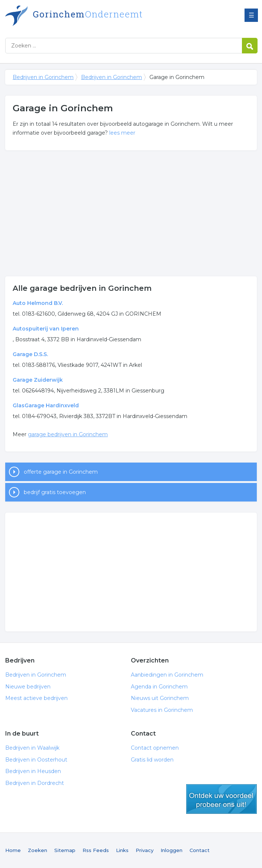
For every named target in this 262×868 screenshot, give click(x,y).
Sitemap (65, 850)
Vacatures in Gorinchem (162, 710)
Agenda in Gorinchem (159, 687)
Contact (200, 850)
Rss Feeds (96, 850)
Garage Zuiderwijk (38, 380)
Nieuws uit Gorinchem (160, 698)
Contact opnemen (155, 748)
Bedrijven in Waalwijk (32, 748)
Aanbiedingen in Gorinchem (167, 675)
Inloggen (172, 850)
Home (13, 850)
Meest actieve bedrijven (36, 698)
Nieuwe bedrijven (28, 687)
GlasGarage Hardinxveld (46, 405)
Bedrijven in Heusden (33, 771)
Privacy (145, 850)
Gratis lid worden (152, 760)
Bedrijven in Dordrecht (35, 783)
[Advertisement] (131, 213)
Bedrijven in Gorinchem (98, 16)
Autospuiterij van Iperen (46, 329)
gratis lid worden (221, 799)
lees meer (122, 133)
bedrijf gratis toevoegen (55, 492)
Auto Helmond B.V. (38, 303)
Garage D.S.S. (30, 354)
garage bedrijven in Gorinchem (68, 434)
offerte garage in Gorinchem (61, 472)
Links (122, 850)
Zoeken (38, 850)
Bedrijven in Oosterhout (36, 760)
